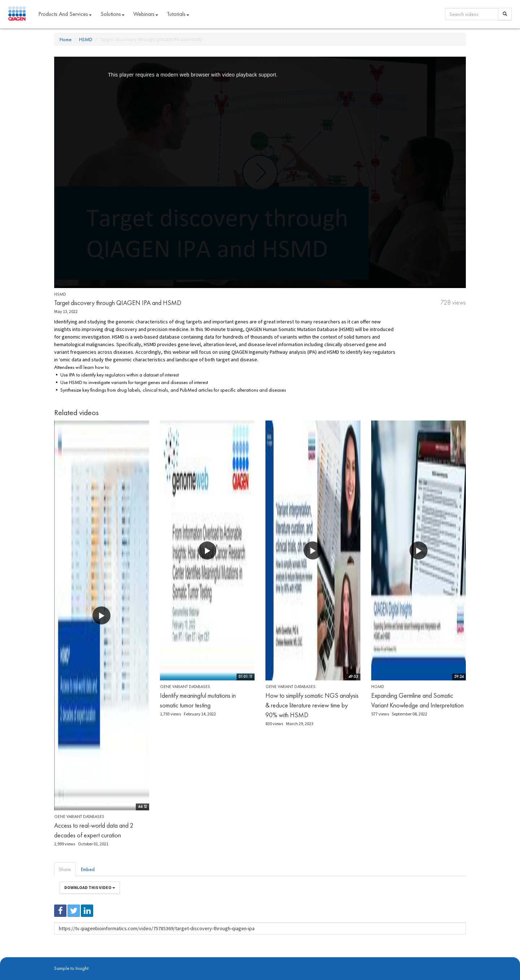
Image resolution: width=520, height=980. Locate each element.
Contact (178, 959)
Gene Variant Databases (79, 816)
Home (66, 39)
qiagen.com (129, 959)
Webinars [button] (146, 14)
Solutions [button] (112, 14)
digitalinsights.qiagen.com (92, 959)
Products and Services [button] (65, 14)
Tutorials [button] (178, 14)
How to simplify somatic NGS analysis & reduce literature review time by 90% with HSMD (312, 705)
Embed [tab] (88, 869)
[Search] (505, 14)
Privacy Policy (155, 959)
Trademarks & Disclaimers (442, 959)
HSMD (86, 39)
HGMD (378, 687)
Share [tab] (65, 869)
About (59, 959)
